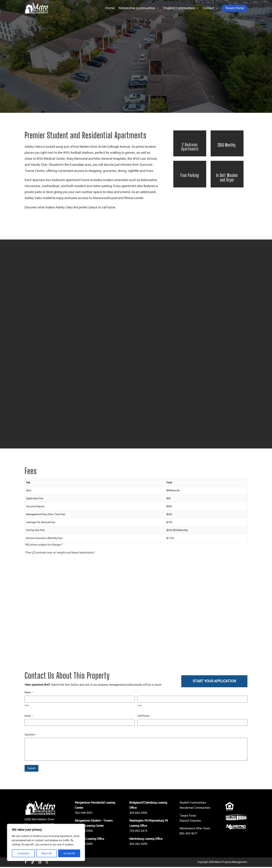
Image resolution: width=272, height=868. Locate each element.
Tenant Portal (188, 817)
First (27, 706)
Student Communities (179, 8)
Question (31, 736)
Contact (208, 8)
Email (29, 717)
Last (139, 706)
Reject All (47, 853)
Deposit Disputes (190, 822)
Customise (23, 853)
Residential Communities (137, 8)
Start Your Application (214, 681)
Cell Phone (144, 717)
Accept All (69, 853)
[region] (46, 842)
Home (110, 8)
